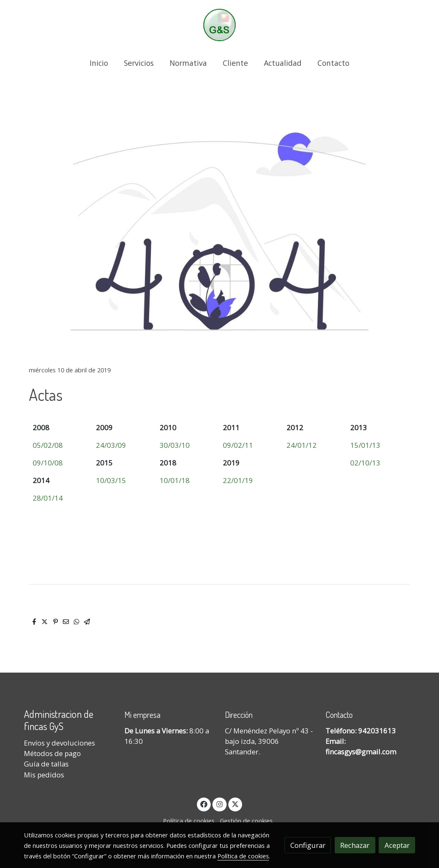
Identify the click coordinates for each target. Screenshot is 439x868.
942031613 (377, 731)
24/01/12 (302, 445)
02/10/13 (365, 463)
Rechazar (355, 845)
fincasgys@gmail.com (361, 752)
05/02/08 (48, 445)
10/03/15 (111, 480)
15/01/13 (365, 445)
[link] (219, 25)
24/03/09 (111, 445)
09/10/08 (48, 463)
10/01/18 (175, 480)
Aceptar (397, 845)
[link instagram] (219, 804)
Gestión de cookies (246, 821)
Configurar (308, 845)
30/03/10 (175, 445)
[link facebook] (204, 804)
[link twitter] (235, 804)
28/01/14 (48, 498)
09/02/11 (238, 445)
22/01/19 (238, 480)
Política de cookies (189, 821)
